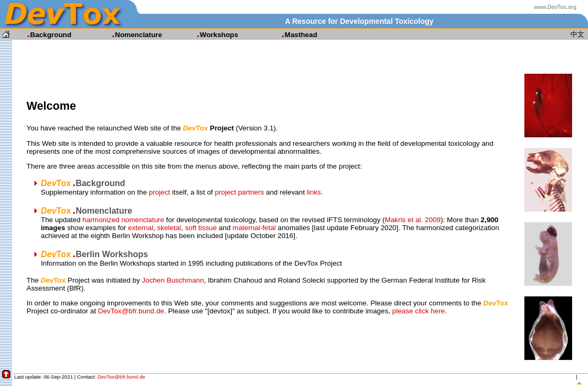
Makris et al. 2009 (413, 220)
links (314, 192)
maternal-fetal (254, 228)
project (160, 192)
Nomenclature (132, 35)
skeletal (169, 228)
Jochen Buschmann (173, 280)
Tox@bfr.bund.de (121, 377)
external (140, 228)
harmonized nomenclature (124, 220)
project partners (239, 192)
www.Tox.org (555, 7)
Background (45, 35)
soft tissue (201, 228)
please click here (419, 311)
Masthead (295, 35)
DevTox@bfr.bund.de (131, 311)
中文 (577, 34)
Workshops (213, 35)
